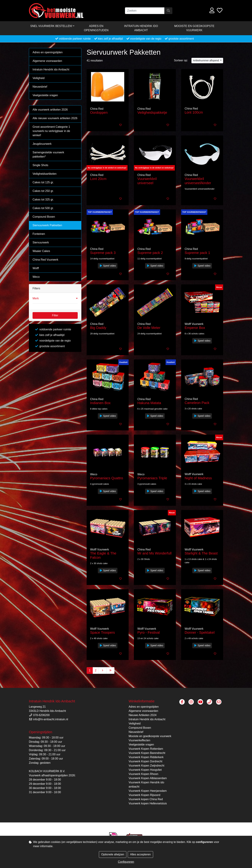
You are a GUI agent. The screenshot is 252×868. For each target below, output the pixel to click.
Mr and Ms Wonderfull (154, 553)
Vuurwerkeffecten (139, 740)
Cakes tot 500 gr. (43, 208)
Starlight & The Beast (201, 553)
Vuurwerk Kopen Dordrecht (145, 761)
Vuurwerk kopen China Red (146, 799)
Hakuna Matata (149, 403)
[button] (55, 298)
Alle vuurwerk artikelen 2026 (50, 110)
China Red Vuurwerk (45, 260)
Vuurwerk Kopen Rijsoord (144, 795)
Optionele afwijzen (113, 854)
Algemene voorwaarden (47, 61)
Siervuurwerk (41, 242)
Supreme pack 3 (103, 253)
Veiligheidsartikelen (45, 174)
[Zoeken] (145, 11)
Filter (55, 315)
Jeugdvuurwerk (42, 144)
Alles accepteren (140, 854)
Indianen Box (100, 403)
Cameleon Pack (197, 403)
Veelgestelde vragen (45, 95)
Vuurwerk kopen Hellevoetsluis (148, 803)
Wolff (36, 268)
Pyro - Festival (149, 632)
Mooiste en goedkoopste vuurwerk (194, 28)
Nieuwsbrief (40, 87)
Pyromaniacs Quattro (107, 478)
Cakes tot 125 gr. (43, 182)
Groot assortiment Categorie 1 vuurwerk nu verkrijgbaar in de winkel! (51, 131)
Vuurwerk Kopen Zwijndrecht (146, 766)
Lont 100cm (194, 112)
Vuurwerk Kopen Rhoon (143, 774)
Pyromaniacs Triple (152, 478)
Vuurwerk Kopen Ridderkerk (146, 757)
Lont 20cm (98, 179)
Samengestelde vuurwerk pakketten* (48, 154)
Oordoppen (99, 113)
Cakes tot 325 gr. (43, 200)
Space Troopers (102, 632)
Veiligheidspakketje (152, 113)
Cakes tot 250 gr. (43, 191)
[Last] (110, 670)
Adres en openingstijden (96, 28)
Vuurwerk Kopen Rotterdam (146, 749)
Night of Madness (198, 478)
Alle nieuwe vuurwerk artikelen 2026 (55, 118)
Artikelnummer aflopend (206, 60)
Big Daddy (98, 328)
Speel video (108, 266)
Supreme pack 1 (197, 253)
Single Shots (40, 165)
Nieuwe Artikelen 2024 (143, 715)
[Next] (103, 670)
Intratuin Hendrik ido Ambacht (141, 28)
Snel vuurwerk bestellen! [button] (51, 26)
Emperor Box (195, 328)
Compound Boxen (44, 217)
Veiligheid (39, 78)
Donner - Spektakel (200, 632)
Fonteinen (39, 234)
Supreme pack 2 (150, 253)
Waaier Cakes (41, 251)
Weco (36, 277)
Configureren (126, 862)
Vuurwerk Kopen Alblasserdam (148, 778)
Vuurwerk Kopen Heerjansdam (148, 791)
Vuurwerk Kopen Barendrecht (147, 753)
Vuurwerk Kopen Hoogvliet (145, 770)
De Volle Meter (149, 328)
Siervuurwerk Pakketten (47, 225)
